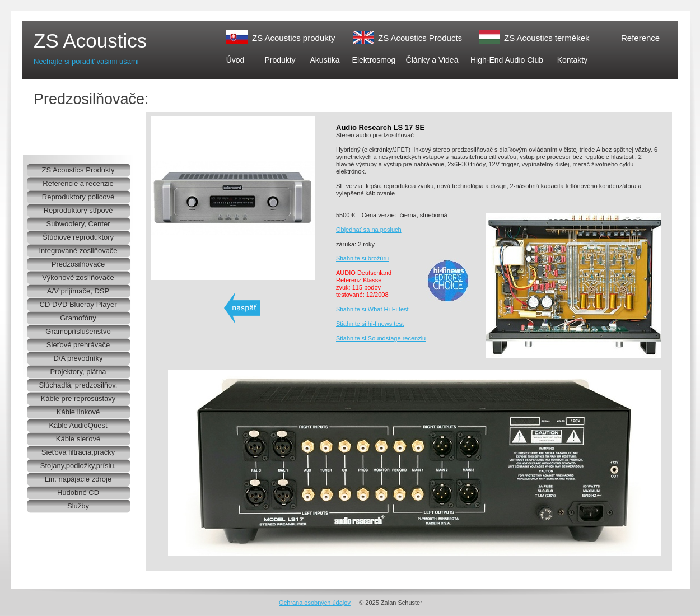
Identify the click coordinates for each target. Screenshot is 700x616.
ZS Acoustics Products (420, 38)
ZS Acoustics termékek (547, 38)
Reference (640, 38)
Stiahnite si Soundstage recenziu (381, 338)
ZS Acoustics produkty (293, 38)
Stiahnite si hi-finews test (370, 324)
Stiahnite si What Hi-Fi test (372, 309)
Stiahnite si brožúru (362, 258)
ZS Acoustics (90, 41)
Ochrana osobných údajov (315, 603)
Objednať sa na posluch (369, 230)
